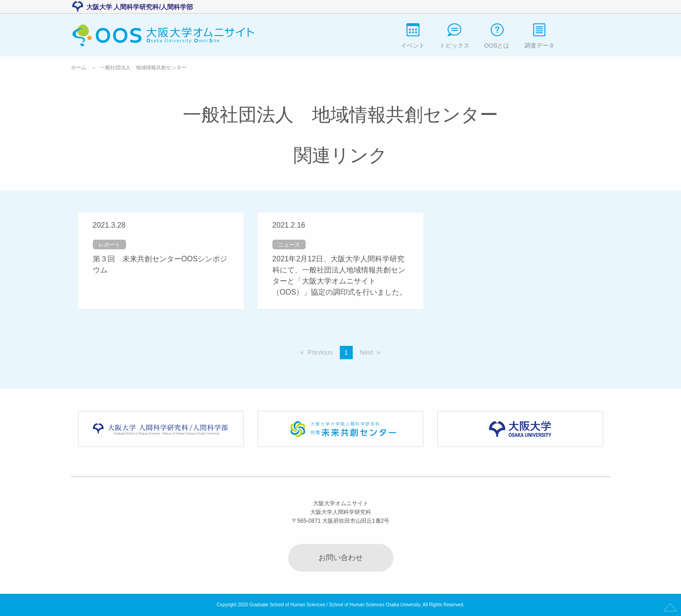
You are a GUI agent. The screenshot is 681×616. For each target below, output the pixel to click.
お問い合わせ (341, 558)
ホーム (79, 67)
